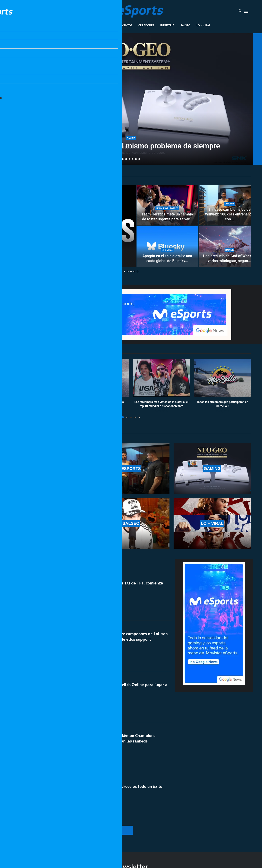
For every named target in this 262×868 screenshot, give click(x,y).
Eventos (126, 25)
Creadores (146, 25)
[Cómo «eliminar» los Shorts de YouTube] (74, 226)
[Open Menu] (246, 11)
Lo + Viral (203, 25)
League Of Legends (65, 25)
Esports (91, 25)
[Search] (240, 11)
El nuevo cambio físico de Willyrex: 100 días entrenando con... (230, 214)
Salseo (185, 25)
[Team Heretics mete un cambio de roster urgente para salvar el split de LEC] (167, 205)
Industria (167, 25)
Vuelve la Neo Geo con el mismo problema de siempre (131, 146)
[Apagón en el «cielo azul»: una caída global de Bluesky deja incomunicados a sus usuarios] (167, 247)
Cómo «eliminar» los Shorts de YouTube (74, 260)
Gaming (108, 25)
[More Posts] (92, 830)
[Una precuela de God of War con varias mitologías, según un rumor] (229, 247)
